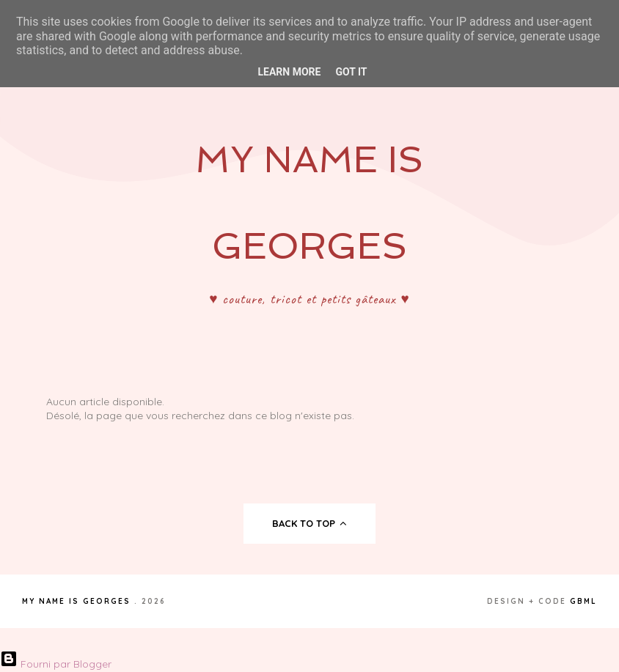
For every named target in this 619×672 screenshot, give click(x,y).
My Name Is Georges (76, 601)
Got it (351, 72)
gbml (583, 601)
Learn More (289, 72)
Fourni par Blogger (56, 664)
